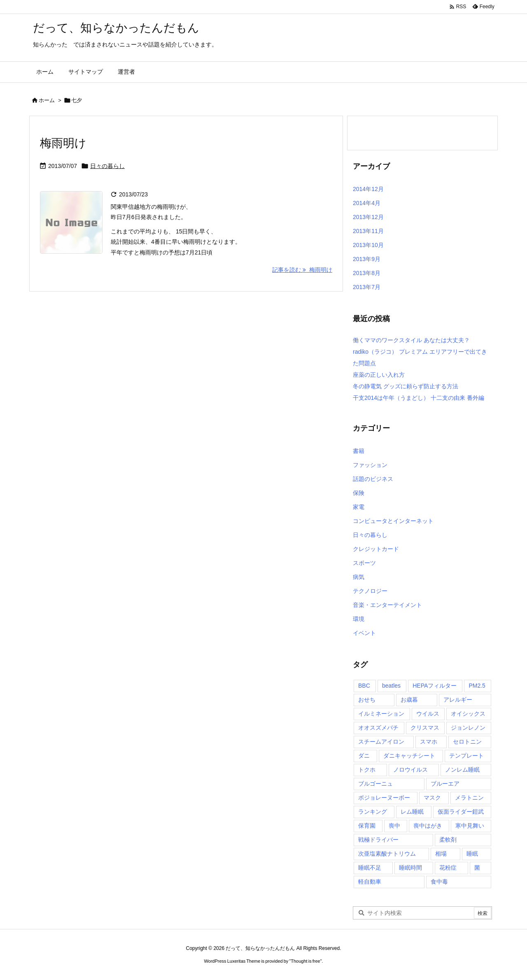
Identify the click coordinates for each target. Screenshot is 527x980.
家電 (359, 507)
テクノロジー (370, 591)
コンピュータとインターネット (393, 521)
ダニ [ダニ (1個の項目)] (364, 756)
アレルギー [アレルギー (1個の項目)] (458, 700)
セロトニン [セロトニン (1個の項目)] (467, 742)
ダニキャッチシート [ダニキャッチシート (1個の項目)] (409, 756)
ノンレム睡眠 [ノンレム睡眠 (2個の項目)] (462, 770)
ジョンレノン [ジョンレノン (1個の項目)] (468, 728)
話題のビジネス (373, 479)
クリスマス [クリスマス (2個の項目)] (425, 728)
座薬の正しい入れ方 (379, 375)
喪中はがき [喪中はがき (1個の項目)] (428, 826)
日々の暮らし (107, 166)
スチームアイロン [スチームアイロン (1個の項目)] (381, 742)
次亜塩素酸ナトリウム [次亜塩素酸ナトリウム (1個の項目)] (387, 854)
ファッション (370, 465)
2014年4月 (367, 203)
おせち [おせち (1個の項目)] (367, 700)
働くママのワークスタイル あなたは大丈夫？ (411, 340)
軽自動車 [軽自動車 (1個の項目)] (370, 882)
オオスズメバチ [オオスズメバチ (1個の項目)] (378, 728)
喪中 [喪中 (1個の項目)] (394, 826)
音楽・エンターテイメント (387, 605)
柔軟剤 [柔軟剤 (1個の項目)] (448, 840)
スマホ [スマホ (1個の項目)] (429, 742)
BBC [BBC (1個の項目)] (364, 686)
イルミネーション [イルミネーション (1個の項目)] (381, 714)
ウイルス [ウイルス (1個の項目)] (428, 714)
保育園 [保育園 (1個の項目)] (367, 826)
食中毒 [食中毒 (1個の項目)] (439, 882)
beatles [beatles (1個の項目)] (391, 686)
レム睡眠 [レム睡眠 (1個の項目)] (412, 812)
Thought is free (305, 961)
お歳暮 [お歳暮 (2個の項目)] (409, 700)
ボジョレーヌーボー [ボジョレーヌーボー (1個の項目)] (384, 798)
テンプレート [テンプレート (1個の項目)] (466, 756)
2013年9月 (367, 259)
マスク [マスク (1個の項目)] (432, 798)
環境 (359, 619)
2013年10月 (368, 245)
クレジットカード (376, 549)
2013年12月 (368, 217)
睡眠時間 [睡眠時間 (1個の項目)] (410, 868)
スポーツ (364, 563)
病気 (359, 577)
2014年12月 (368, 189)
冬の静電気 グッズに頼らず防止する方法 (406, 386)
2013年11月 (368, 231)
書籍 (359, 451)
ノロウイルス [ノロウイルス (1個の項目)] (410, 770)
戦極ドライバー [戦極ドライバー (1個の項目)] (378, 840)
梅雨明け (63, 143)
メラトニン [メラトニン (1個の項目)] (469, 798)
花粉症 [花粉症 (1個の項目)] (448, 868)
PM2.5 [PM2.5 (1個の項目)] (477, 686)
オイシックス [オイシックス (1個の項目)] (468, 714)
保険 (359, 493)
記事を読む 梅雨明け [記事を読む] (302, 270)
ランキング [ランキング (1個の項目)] (373, 812)
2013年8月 (367, 273)
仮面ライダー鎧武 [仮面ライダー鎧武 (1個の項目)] (461, 812)
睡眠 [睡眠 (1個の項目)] (472, 854)
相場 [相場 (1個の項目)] (441, 854)
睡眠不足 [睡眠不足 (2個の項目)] (370, 868)
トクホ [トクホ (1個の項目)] (367, 770)
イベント (364, 633)
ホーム (47, 100)
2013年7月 (367, 287)
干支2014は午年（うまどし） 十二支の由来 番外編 (419, 398)
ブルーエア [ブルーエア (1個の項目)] (445, 784)
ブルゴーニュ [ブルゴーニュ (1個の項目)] (375, 784)
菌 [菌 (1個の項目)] (477, 868)
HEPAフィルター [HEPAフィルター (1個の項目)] (435, 686)
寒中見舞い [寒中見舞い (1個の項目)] (470, 826)
